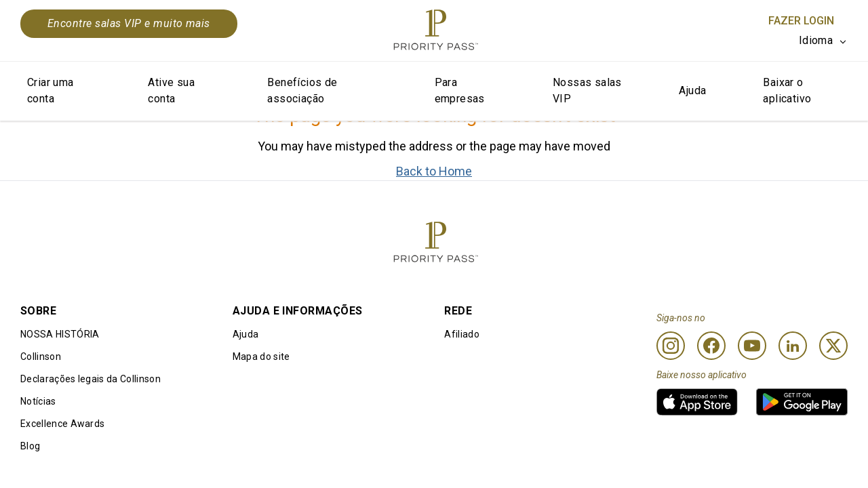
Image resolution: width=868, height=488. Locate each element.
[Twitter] (833, 346)
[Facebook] (711, 346)
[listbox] (823, 41)
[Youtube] (752, 346)
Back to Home (434, 171)
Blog (30, 446)
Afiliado (462, 334)
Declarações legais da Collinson (91, 379)
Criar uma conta (51, 90)
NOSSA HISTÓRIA (60, 334)
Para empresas (460, 90)
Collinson (41, 357)
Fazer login (801, 21)
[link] (697, 402)
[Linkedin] (793, 346)
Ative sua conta (171, 90)
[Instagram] (671, 346)
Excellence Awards (62, 424)
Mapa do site (261, 357)
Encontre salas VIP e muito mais (129, 23)
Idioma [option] (816, 40)
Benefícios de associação (302, 90)
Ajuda (692, 90)
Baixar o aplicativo (787, 90)
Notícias (38, 401)
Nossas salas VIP (587, 90)
